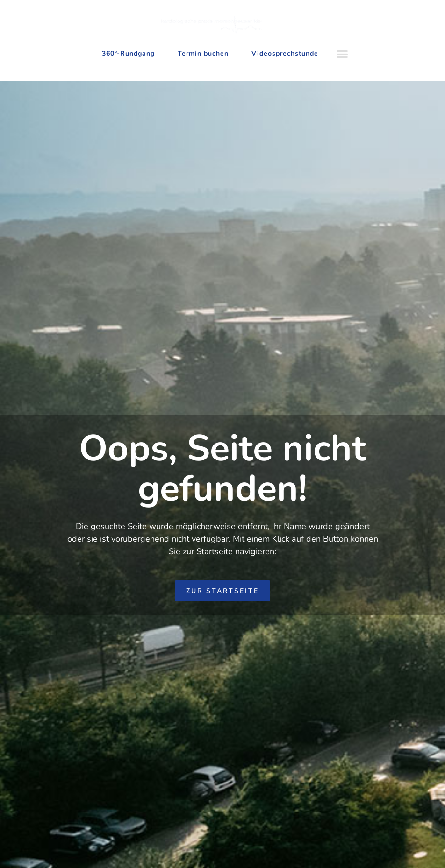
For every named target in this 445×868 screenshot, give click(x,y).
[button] (342, 54)
